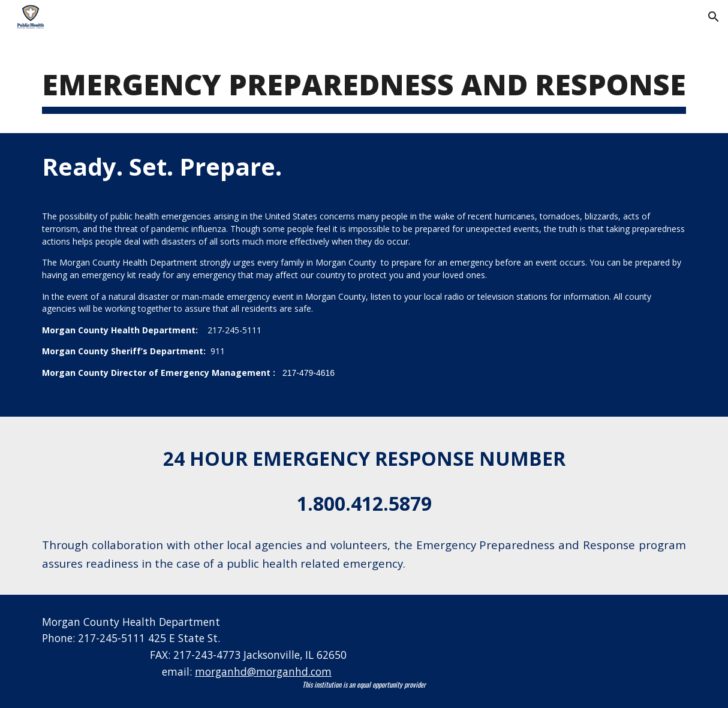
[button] (714, 17)
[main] (364, 85)
